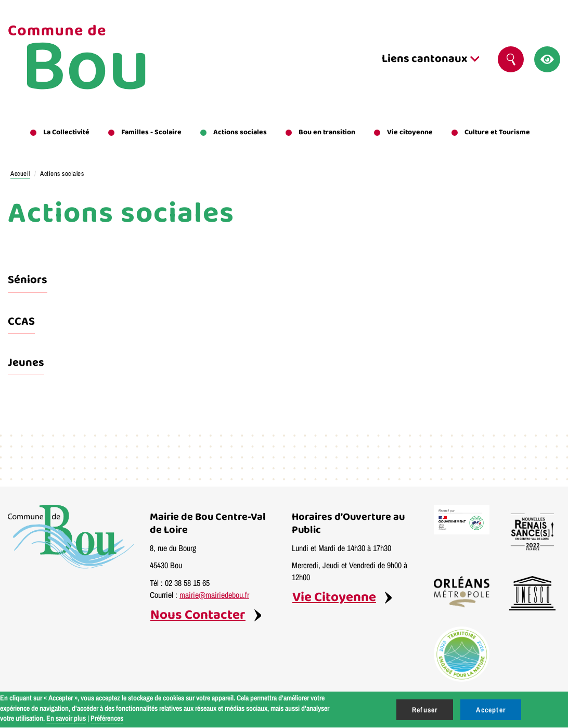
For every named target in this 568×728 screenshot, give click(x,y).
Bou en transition (327, 132)
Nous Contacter (198, 615)
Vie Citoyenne (334, 598)
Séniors (28, 280)
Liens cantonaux (431, 59)
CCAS (21, 322)
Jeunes (26, 363)
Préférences (107, 718)
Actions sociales (240, 132)
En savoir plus (66, 718)
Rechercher (515, 59)
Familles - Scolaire (151, 132)
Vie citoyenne (410, 132)
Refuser (425, 710)
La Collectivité (66, 132)
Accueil (20, 174)
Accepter (491, 710)
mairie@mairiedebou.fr (214, 595)
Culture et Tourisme (497, 132)
